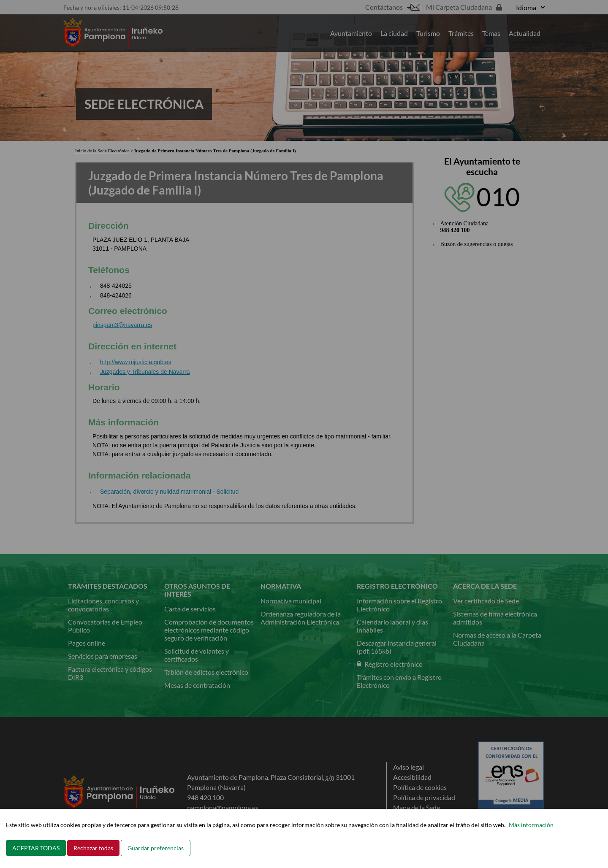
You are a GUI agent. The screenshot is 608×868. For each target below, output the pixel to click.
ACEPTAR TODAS (36, 848)
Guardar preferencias (156, 848)
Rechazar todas (93, 848)
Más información (531, 825)
